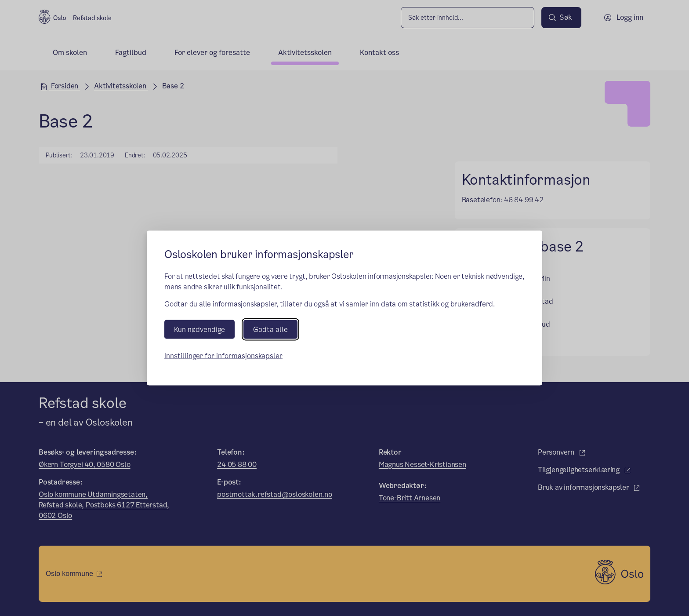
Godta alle (270, 330)
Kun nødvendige (199, 330)
